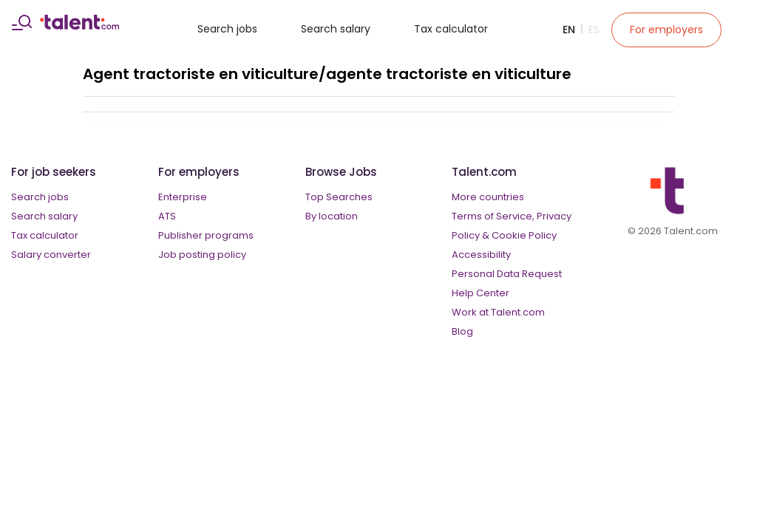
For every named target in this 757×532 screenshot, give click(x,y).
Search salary (336, 29)
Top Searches (339, 197)
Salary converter (51, 255)
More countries (488, 197)
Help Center (481, 293)
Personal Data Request (507, 274)
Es (594, 30)
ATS (167, 216)
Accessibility (481, 255)
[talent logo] (79, 26)
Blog (462, 331)
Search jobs (227, 29)
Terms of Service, (493, 216)
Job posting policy (202, 255)
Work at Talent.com (498, 312)
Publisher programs (206, 235)
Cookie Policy (524, 235)
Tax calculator (451, 29)
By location (332, 216)
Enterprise (183, 197)
